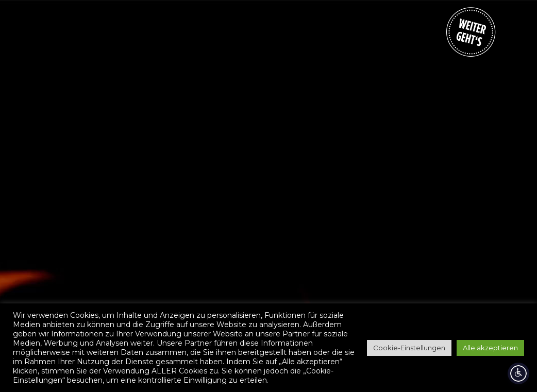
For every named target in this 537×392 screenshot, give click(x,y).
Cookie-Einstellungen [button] (409, 348)
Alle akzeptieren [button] (490, 348)
